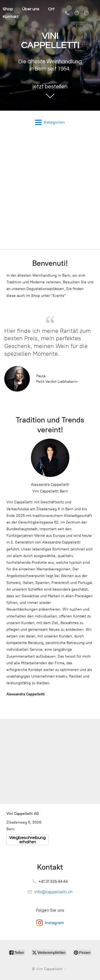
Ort (51, 9)
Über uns (31, 9)
